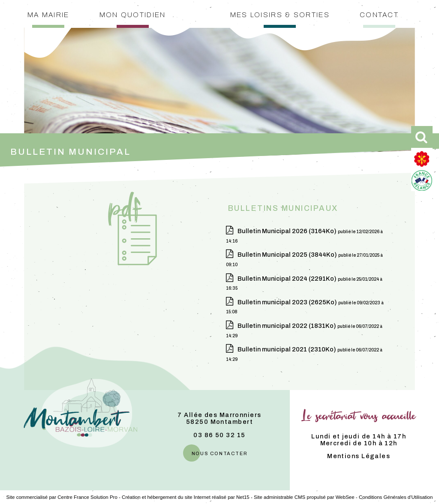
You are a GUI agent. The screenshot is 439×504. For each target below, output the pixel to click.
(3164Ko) (288, 231)
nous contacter (219, 453)
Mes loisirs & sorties (280, 14)
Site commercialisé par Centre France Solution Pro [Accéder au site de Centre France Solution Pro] (62, 497)
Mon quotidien (133, 14)
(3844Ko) (288, 255)
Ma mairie (48, 14)
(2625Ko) (288, 302)
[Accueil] (204, 19)
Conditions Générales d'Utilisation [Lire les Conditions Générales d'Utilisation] (396, 497)
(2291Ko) (288, 279)
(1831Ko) (287, 326)
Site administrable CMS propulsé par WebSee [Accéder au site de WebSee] (304, 497)
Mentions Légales (359, 456)
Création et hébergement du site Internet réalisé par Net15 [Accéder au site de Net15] (186, 497)
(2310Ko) (287, 349)
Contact (379, 14)
